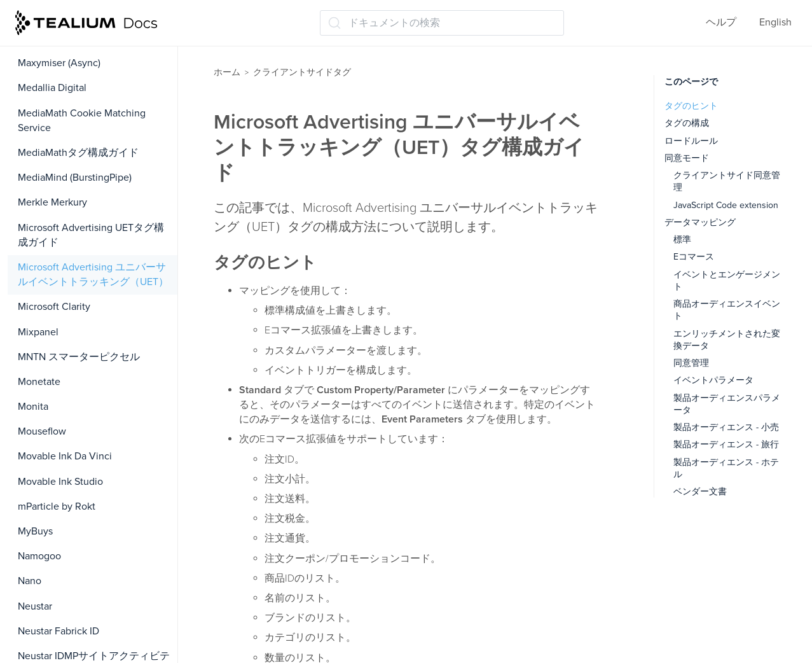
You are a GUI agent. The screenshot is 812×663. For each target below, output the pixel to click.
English (775, 22)
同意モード (687, 158)
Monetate (39, 382)
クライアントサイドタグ (302, 72)
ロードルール (691, 141)
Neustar (35, 606)
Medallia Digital (52, 88)
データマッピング (700, 222)
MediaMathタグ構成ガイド (78, 153)
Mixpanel (38, 332)
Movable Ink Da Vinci (65, 456)
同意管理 (691, 363)
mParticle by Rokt (57, 506)
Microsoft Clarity (54, 307)
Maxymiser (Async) (59, 63)
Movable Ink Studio (60, 482)
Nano (30, 581)
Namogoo (39, 556)
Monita (33, 407)
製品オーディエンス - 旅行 (726, 444)
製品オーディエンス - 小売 (726, 427)
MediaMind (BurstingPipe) (75, 178)
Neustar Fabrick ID (58, 631)
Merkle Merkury (52, 202)
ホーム (227, 72)
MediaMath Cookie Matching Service (82, 121)
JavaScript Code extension (726, 205)
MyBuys (35, 531)
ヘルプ (721, 22)
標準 (682, 240)
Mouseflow (42, 431)
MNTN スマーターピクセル (79, 357)
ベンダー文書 (700, 492)
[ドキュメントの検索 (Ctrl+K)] (442, 23)
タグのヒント (691, 106)
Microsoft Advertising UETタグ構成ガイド (91, 235)
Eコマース (694, 257)
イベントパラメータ (713, 380)
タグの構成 (687, 123)
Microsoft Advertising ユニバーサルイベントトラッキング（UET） (93, 275)
